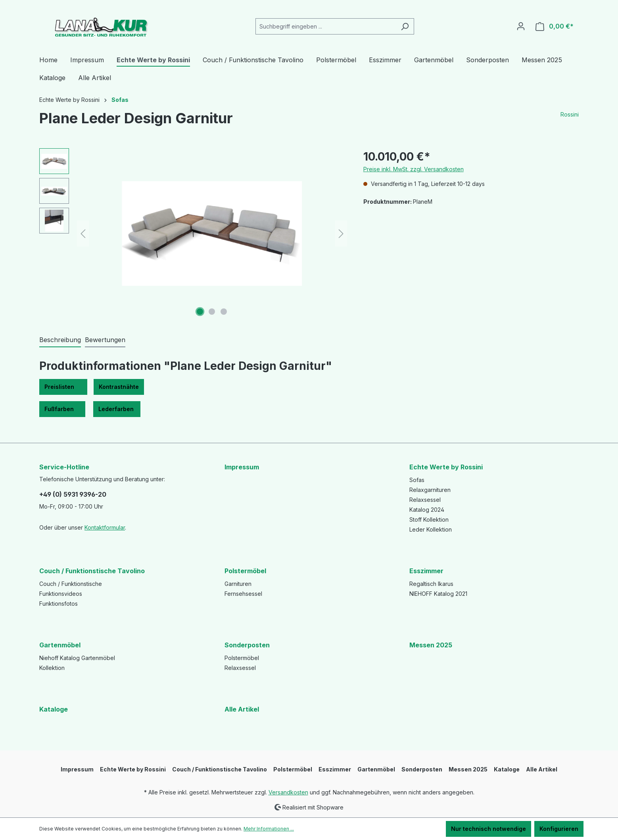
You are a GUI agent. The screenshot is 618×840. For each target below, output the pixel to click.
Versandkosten (288, 792)
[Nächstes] (341, 234)
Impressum (242, 467)
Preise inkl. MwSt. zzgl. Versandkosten (414, 169)
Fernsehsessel (243, 594)
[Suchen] (405, 26)
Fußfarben (62, 409)
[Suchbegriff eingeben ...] (326, 26)
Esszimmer (426, 571)
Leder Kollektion (431, 529)
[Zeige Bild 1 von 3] (200, 312)
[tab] (60, 340)
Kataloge (54, 709)
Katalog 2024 (427, 510)
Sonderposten (247, 645)
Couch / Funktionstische (71, 584)
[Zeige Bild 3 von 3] (224, 312)
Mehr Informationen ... (269, 829)
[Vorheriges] (83, 234)
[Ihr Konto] (521, 26)
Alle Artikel (242, 709)
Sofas (417, 480)
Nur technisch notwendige (488, 829)
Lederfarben (117, 409)
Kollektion (52, 668)
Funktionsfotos (59, 604)
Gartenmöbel (60, 645)
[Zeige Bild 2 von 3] (212, 312)
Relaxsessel (425, 500)
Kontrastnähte (119, 387)
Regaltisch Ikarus (431, 584)
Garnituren (238, 584)
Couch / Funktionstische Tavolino (92, 571)
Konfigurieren (559, 829)
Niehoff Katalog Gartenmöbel (77, 658)
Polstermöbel (245, 571)
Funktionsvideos (61, 594)
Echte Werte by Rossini (446, 467)
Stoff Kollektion (429, 519)
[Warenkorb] (555, 26)
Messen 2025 (431, 645)
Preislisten (63, 387)
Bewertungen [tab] (105, 340)
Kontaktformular (105, 527)
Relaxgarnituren (430, 490)
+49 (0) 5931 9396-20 (73, 494)
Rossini (570, 114)
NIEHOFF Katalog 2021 (438, 594)
